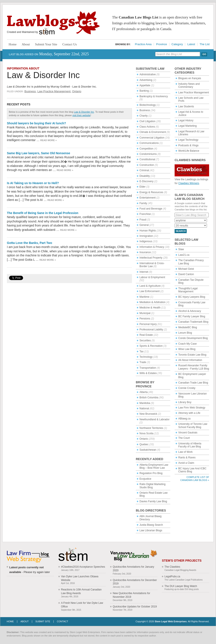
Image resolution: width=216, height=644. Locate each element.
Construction (147, 165)
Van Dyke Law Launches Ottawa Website (80, 578)
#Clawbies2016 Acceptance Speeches (83, 567)
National (144, 408)
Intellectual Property (151, 258)
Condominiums (148, 154)
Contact (63, 621)
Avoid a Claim (186, 463)
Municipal (145, 313)
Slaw (181, 249)
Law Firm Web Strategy (192, 408)
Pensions (145, 319)
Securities (145, 340)
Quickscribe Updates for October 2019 (135, 607)
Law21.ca (184, 255)
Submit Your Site (46, 44)
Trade (143, 362)
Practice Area (143, 44)
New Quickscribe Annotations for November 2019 (131, 595)
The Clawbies (172, 567)
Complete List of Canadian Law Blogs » (195, 478)
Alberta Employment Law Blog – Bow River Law (154, 466)
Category (177, 44)
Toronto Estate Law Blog (192, 355)
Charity (144, 116)
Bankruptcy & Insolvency (154, 96)
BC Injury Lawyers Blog (192, 297)
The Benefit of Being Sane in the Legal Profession (43, 213)
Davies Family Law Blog (153, 501)
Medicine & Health (150, 308)
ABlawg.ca (184, 419)
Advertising (146, 80)
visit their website (81, 115)
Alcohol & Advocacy (190, 311)
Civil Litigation (147, 121)
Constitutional (147, 159)
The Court (184, 438)
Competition (146, 149)
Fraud (143, 220)
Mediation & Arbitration (153, 302)
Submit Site (43, 621)
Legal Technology (188, 140)
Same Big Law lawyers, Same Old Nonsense (38, 153)
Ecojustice (145, 479)
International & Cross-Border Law (152, 265)
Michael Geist (186, 269)
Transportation (148, 368)
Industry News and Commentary (189, 85)
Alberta (144, 392)
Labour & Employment (152, 277)
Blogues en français (190, 78)
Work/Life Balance (189, 151)
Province (162, 44)
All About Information (190, 360)
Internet (144, 272)
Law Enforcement (149, 291)
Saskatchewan (148, 450)
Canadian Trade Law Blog (193, 383)
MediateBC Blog (188, 327)
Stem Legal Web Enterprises (171, 621)
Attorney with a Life (189, 413)
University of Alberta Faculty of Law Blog (190, 445)
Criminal (144, 170)
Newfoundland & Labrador (154, 419)
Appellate (145, 85)
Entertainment (148, 198)
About (26, 44)
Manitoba (145, 403)
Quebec (144, 444)
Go (204, 54)
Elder (142, 187)
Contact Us (70, 44)
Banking (144, 91)
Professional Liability (151, 330)
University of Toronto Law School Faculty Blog (193, 425)
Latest (191, 44)
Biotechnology (148, 105)
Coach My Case (187, 344)
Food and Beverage (151, 209)
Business (30, 91)
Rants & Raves (187, 458)
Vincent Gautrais (188, 433)
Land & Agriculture (150, 286)
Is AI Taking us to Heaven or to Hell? (33, 183)
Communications (149, 143)
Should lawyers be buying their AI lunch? (36, 123)
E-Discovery (146, 181)
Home (13, 44)
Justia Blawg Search (151, 525)
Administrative (148, 74)
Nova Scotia (146, 433)
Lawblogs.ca (53, 23)
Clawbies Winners (189, 183)
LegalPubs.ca (172, 576)
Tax (142, 351)
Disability (145, 176)
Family (143, 203)
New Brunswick (148, 414)
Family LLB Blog (200, 369)
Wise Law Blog (187, 349)
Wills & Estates (148, 373)
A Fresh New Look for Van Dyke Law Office (82, 605)
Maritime (144, 297)
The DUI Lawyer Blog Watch (181, 586)
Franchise (145, 214)
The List (205, 44)
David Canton (186, 274)
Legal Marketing (187, 126)
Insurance (145, 252)
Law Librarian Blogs (151, 530)
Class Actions (147, 127)
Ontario (77, 91)
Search (181, 231)
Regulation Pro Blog (151, 473)
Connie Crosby (187, 388)
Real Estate (146, 335)
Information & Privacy (152, 247)
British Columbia (149, 397)
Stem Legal (47, 31)
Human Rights (148, 231)
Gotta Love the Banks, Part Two (30, 243)
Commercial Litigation (152, 138)
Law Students (186, 106)
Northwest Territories (151, 428)
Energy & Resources (151, 192)
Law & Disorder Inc (43, 75)
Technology (146, 357)
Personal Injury (148, 324)
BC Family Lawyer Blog (192, 316)
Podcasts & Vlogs (188, 145)
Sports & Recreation (151, 346)
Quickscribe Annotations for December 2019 (135, 582)
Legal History (186, 120)
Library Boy (185, 402)
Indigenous (146, 241)
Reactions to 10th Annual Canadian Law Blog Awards (81, 591)
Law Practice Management (54, 91)
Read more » (49, 140)
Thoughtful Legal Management (188, 290)
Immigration (146, 236)
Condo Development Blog (193, 338)
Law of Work (185, 452)
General (144, 225)
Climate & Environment (153, 132)
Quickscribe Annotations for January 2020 (133, 569)
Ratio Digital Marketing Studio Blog (153, 486)
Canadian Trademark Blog (193, 322)
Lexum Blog (185, 333)
